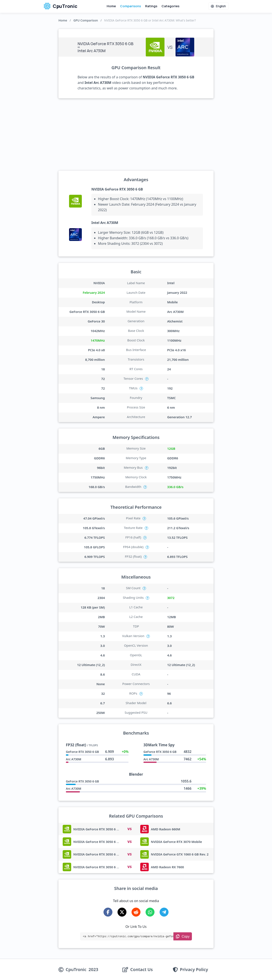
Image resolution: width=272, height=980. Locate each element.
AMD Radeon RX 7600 (167, 867)
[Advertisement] (136, 135)
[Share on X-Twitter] (122, 912)
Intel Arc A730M (105, 223)
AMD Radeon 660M (166, 829)
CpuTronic (60, 6)
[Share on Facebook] (108, 912)
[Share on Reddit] (136, 912)
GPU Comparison (86, 20)
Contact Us (142, 970)
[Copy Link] (183, 936)
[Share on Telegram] (164, 912)
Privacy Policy (194, 970)
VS (129, 829)
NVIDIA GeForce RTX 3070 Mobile (176, 842)
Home (111, 6)
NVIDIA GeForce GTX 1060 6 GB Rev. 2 (180, 854)
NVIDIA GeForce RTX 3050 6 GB (117, 189)
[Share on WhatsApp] (150, 912)
